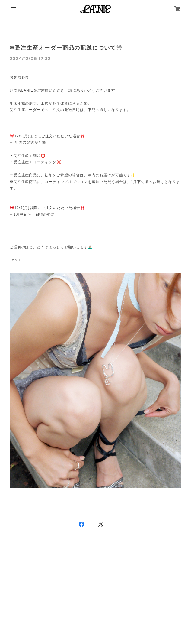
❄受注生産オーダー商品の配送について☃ (66, 48)
